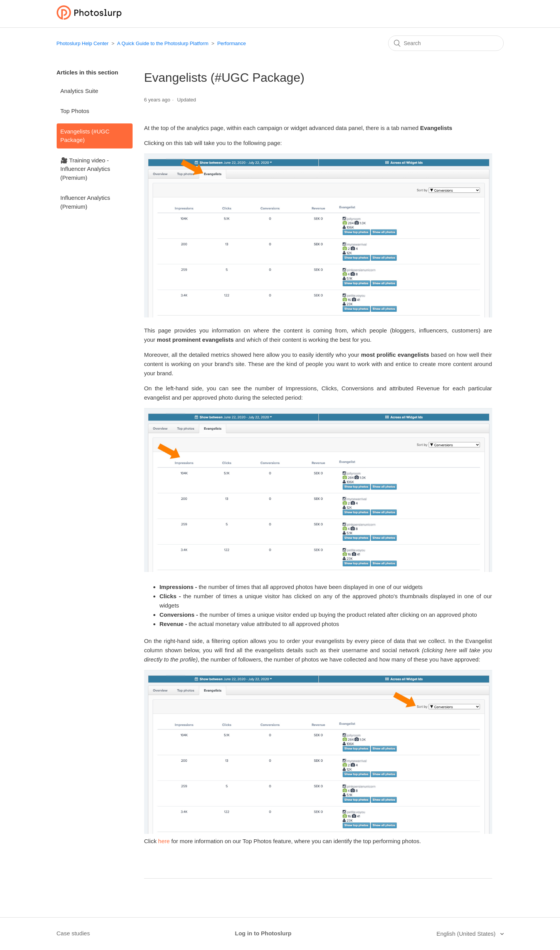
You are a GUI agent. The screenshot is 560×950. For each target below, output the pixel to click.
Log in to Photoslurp (263, 933)
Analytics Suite (79, 91)
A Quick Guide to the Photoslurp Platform (163, 43)
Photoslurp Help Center (83, 43)
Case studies (73, 933)
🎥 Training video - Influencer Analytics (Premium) (85, 169)
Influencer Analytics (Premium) (85, 202)
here (164, 841)
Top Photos (75, 111)
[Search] (446, 43)
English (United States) (467, 934)
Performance (232, 43)
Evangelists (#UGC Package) (85, 136)
